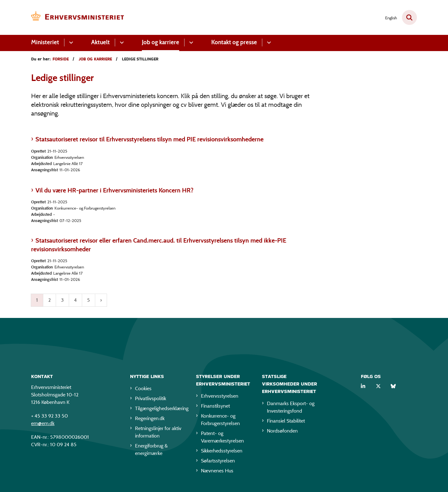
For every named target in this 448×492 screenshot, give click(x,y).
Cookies (143, 390)
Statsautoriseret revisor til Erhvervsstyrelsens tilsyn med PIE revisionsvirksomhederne (149, 139)
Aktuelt (100, 42)
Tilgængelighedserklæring (161, 410)
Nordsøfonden (282, 432)
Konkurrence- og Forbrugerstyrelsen (220, 421)
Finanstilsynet (215, 407)
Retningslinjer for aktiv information (158, 433)
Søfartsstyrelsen (218, 462)
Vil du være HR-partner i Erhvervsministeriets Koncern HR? (114, 190)
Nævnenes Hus (217, 472)
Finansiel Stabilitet (286, 422)
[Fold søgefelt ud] (409, 17)
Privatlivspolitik (151, 400)
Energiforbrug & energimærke (151, 451)
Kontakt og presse (234, 42)
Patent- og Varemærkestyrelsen (222, 438)
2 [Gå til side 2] (49, 300)
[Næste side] (101, 300)
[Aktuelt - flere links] (121, 43)
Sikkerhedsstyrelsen (222, 452)
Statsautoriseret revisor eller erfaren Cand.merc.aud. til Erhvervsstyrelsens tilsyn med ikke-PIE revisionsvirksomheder (159, 245)
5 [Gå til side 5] (89, 300)
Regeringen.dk (150, 420)
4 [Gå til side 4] (75, 300)
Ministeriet (45, 42)
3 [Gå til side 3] (62, 300)
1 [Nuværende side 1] (37, 300)
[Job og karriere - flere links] (190, 43)
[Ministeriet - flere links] (70, 43)
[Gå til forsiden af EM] (78, 17)
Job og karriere (161, 42)
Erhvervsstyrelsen (220, 397)
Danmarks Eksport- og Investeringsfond (291, 408)
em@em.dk (43, 425)
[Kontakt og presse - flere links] (268, 43)
